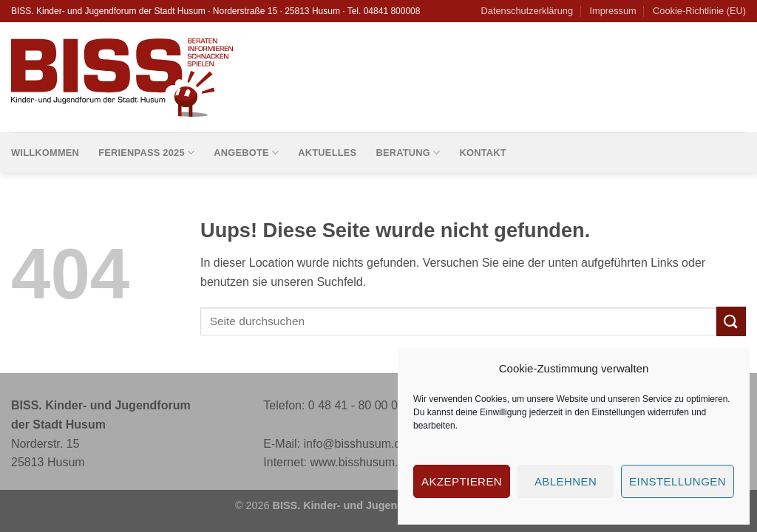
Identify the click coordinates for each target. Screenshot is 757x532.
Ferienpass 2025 (146, 153)
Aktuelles (327, 153)
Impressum (612, 11)
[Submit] (731, 321)
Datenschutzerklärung (527, 11)
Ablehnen (566, 481)
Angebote (246, 153)
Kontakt (482, 153)
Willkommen (45, 153)
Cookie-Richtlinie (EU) (699, 11)
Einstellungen (618, 412)
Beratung (408, 153)
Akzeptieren (462, 481)
